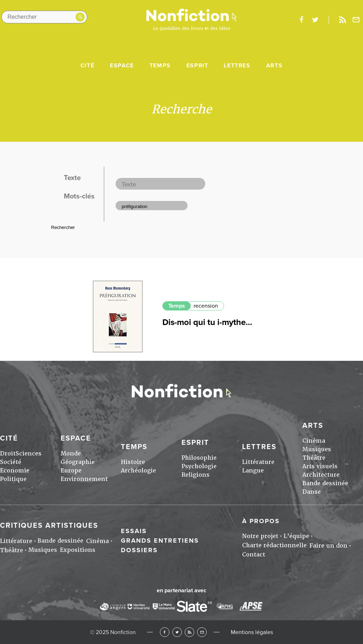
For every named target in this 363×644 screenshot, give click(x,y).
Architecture (321, 475)
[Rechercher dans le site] (44, 17)
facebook (301, 20)
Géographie (78, 462)
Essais (134, 531)
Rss (342, 20)
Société (11, 462)
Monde (71, 453)
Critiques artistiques (49, 526)
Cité (87, 66)
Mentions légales (252, 632)
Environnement (84, 479)
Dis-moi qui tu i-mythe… (207, 322)
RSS (189, 632)
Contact (254, 555)
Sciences (29, 453)
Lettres (237, 66)
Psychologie (199, 466)
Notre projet (260, 536)
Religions (196, 475)
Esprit (197, 66)
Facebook (165, 632)
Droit (8, 453)
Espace (122, 66)
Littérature (258, 462)
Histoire (133, 462)
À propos (261, 521)
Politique (13, 479)
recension (206, 306)
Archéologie (138, 471)
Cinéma (314, 441)
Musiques (317, 449)
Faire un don (328, 546)
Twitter (177, 632)
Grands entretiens (160, 541)
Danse (312, 492)
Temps (160, 66)
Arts (274, 66)
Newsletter (356, 20)
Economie (15, 471)
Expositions (78, 550)
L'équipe (296, 536)
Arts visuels (320, 466)
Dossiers (139, 550)
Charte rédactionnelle (274, 545)
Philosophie (199, 458)
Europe (71, 471)
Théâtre (314, 458)
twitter (315, 20)
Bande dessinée (325, 483)
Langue (253, 471)
